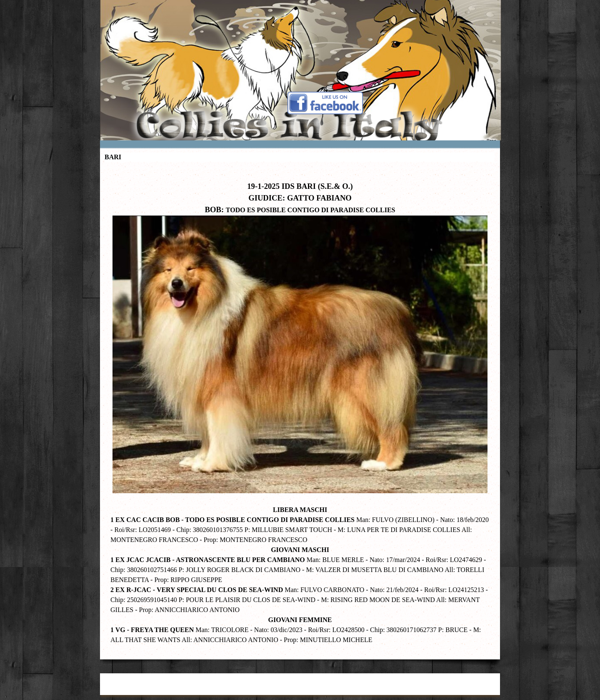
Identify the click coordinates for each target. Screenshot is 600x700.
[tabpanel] (300, 409)
